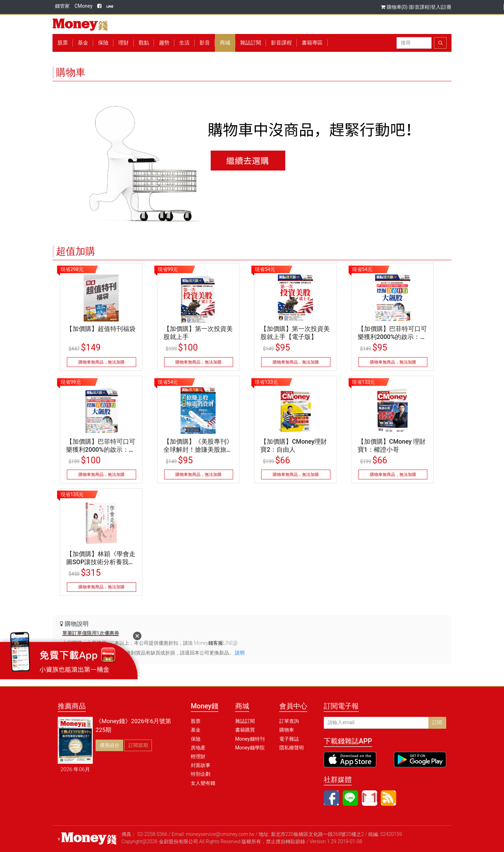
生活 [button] (184, 43)
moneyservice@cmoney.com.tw (220, 834)
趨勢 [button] (164, 43)
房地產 (198, 748)
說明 (240, 653)
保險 (103, 43)
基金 (196, 730)
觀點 (144, 43)
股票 (63, 43)
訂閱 (437, 722)
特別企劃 (201, 774)
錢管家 (62, 6)
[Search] (414, 43)
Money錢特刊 (250, 739)
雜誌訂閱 (251, 43)
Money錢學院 (250, 748)
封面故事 (201, 765)
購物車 (287, 730)
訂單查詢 (289, 721)
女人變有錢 (203, 783)
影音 (205, 43)
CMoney (83, 6)
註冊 (447, 7)
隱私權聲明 (292, 748)
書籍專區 (312, 43)
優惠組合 (110, 745)
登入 (436, 7)
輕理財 (198, 756)
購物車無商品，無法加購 (101, 362)
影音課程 (420, 7)
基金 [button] (83, 43)
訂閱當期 (138, 745)
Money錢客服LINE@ (216, 643)
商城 (225, 43)
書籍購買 (245, 730)
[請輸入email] (376, 723)
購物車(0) (395, 7)
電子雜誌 (289, 739)
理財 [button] (124, 43)
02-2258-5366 (153, 834)
